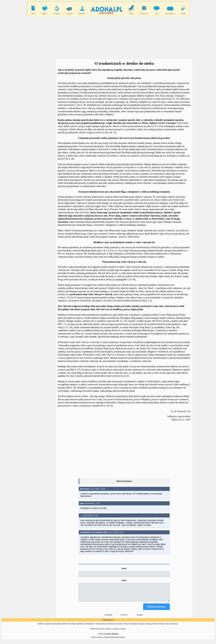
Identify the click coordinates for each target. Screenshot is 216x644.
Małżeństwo (81, 627)
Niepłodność (90, 627)
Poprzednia (108, 618)
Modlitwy (41, 627)
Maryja (127, 627)
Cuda (166, 627)
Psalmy (155, 627)
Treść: (124, 580)
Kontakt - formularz (113, 632)
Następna (140, 618)
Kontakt (123, 632)
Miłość (65, 627)
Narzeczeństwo (101, 627)
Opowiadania (57, 627)
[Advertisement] (108, 38)
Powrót (124, 618)
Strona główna (108, 623)
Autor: (124, 568)
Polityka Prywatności (97, 632)
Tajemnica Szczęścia (137, 627)
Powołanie (72, 627)
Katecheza (120, 627)
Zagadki (48, 627)
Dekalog (148, 627)
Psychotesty (173, 627)
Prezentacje (111, 627)
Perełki (161, 627)
